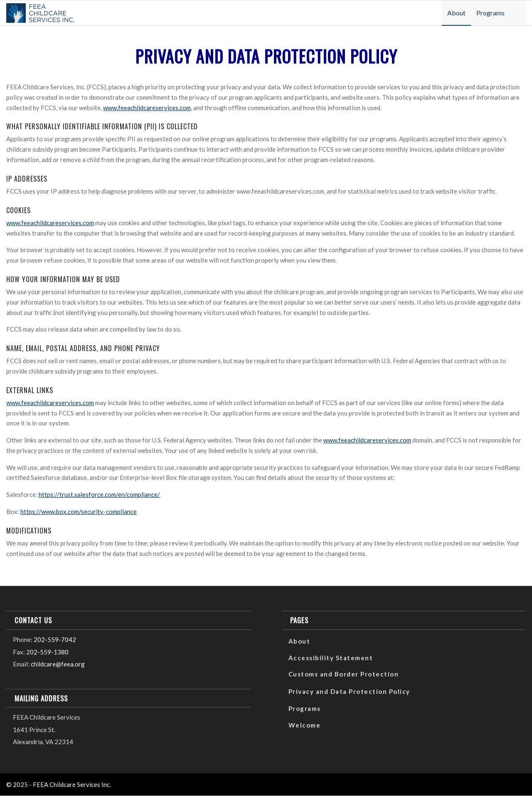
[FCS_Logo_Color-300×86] (40, 12)
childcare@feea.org (58, 664)
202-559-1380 (47, 652)
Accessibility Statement (331, 658)
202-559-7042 (55, 639)
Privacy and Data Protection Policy (349, 691)
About (299, 641)
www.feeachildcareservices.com (147, 108)
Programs (305, 708)
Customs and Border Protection (344, 674)
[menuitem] (456, 13)
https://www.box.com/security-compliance (79, 511)
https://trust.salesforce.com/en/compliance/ (99, 494)
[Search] (518, 13)
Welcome (305, 725)
